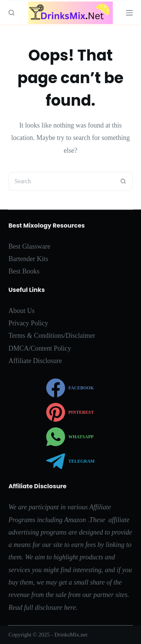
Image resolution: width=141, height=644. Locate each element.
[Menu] (129, 13)
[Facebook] (70, 388)
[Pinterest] (70, 412)
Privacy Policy (29, 323)
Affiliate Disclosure (35, 361)
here (70, 608)
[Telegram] (70, 461)
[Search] (11, 13)
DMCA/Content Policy (40, 348)
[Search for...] (61, 181)
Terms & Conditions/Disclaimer (52, 336)
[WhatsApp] (70, 437)
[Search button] (123, 181)
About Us (22, 311)
